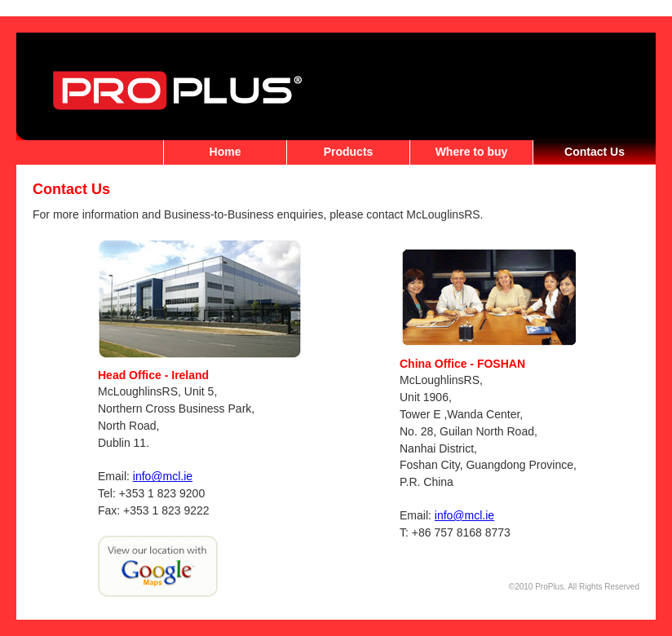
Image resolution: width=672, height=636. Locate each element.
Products (349, 152)
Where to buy (472, 152)
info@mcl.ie (163, 476)
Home (225, 152)
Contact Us (595, 152)
